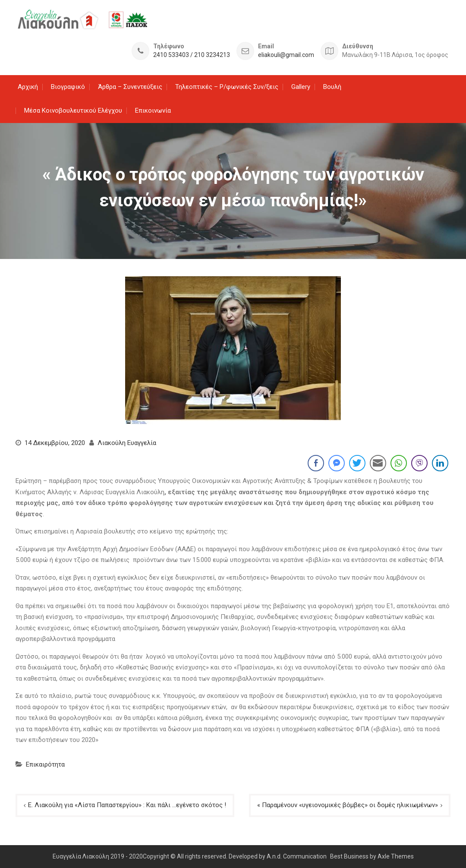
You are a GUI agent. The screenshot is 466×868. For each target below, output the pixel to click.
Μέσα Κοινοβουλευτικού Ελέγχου (73, 110)
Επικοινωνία (153, 110)
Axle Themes (396, 856)
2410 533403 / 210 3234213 (192, 55)
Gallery (301, 86)
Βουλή (332, 86)
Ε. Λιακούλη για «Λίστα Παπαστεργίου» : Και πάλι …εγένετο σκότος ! (127, 805)
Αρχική (28, 86)
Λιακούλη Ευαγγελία (127, 442)
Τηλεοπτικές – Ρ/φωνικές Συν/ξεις (227, 86)
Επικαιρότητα (45, 764)
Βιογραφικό (68, 86)
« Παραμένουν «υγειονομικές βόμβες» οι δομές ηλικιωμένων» (348, 805)
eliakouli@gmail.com (286, 55)
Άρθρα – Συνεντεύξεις (130, 86)
